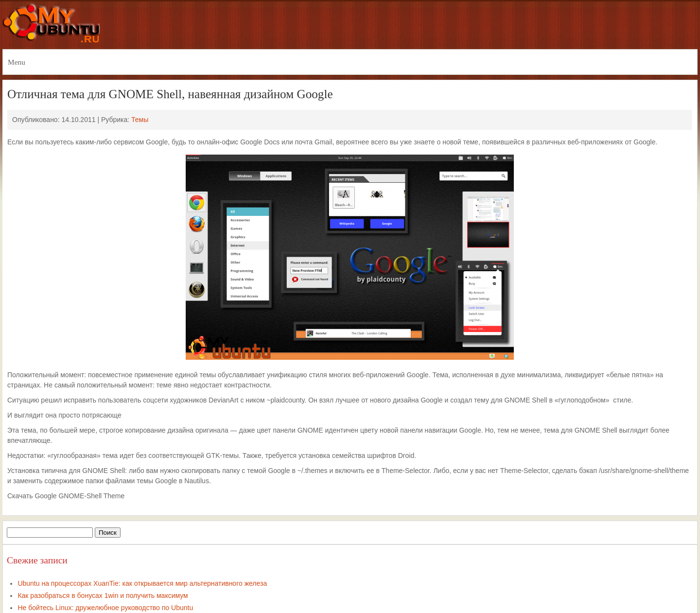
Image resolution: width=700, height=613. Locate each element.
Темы (140, 120)
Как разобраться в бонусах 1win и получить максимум (103, 595)
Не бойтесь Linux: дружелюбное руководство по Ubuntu (105, 608)
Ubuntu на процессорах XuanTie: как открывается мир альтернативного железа (142, 583)
